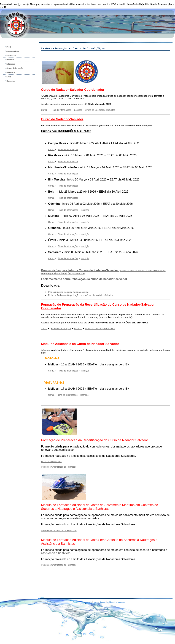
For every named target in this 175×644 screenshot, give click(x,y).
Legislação (10, 55)
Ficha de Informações (61, 110)
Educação (10, 64)
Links (8, 77)
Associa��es (12, 51)
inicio (90, 602)
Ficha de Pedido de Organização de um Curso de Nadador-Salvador (80, 295)
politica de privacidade (116, 602)
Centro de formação (14, 68)
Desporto (10, 60)
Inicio (8, 47)
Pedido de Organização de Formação (59, 467)
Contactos (10, 81)
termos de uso (99, 602)
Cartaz (44, 110)
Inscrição (78, 110)
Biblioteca (10, 73)
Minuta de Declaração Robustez (100, 110)
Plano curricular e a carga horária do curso (68, 292)
